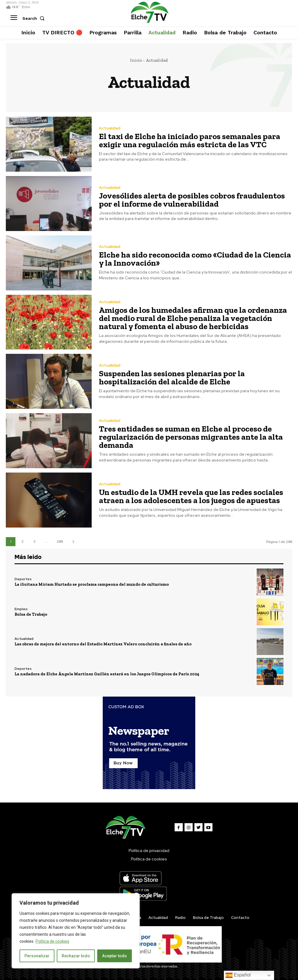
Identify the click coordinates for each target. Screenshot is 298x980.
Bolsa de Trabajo (31, 614)
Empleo (21, 609)
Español (238, 975)
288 (60, 542)
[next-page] (73, 542)
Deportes (23, 579)
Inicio (136, 60)
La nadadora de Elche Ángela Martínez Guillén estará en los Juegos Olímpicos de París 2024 (107, 674)
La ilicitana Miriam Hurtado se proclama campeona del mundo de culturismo (92, 584)
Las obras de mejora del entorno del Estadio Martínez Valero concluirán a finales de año (103, 644)
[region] (76, 931)
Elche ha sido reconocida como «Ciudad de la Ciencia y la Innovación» (195, 259)
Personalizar (37, 956)
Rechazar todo (76, 956)
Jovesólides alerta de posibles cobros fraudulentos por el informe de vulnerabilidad (192, 200)
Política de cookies (52, 941)
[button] (35, 18)
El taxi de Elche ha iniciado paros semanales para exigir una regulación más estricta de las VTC (190, 140)
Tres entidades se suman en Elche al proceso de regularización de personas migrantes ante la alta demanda (191, 437)
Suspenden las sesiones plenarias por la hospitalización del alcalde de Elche (172, 378)
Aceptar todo (115, 956)
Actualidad (110, 128)
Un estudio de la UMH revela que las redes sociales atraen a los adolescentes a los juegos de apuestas (191, 496)
